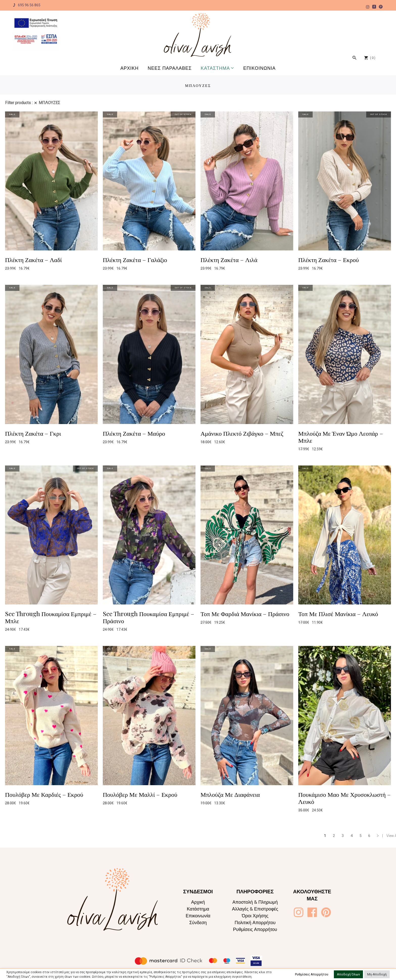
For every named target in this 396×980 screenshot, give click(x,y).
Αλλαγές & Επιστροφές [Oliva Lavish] (255, 909)
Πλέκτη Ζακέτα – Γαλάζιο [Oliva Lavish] (135, 260)
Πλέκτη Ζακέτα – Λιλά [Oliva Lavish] (229, 260)
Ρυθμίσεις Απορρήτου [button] (312, 974)
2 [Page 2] (334, 836)
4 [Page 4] (352, 836)
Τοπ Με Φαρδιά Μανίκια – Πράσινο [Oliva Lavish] (245, 614)
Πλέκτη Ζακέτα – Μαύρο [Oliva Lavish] (134, 433)
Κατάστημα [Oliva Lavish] (198, 909)
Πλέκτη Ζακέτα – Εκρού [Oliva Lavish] (329, 260)
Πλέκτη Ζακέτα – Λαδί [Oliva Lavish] (33, 260)
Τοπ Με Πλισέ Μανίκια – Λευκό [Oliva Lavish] (338, 614)
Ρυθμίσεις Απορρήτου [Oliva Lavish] (255, 929)
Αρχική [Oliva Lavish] (198, 902)
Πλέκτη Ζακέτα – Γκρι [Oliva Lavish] (33, 433)
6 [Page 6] (369, 836)
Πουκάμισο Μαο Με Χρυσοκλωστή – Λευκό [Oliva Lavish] (344, 798)
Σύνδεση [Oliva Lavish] (198, 923)
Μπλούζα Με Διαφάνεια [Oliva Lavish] (230, 794)
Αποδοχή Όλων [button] (348, 974)
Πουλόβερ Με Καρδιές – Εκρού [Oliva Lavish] (44, 794)
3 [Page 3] (343, 836)
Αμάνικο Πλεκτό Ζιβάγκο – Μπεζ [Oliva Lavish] (242, 433)
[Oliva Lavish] (36, 31)
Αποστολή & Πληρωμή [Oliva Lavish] (255, 902)
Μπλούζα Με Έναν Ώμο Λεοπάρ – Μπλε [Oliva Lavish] (341, 437)
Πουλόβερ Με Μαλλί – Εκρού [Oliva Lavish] (140, 794)
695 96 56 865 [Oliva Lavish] (27, 5)
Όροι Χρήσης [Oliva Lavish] (255, 916)
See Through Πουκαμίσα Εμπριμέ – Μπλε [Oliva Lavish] (51, 617)
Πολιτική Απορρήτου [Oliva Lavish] (255, 923)
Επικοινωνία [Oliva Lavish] (198, 916)
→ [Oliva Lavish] (378, 836)
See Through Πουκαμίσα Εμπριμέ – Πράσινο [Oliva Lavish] (148, 617)
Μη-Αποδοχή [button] (377, 974)
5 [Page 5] (360, 836)
